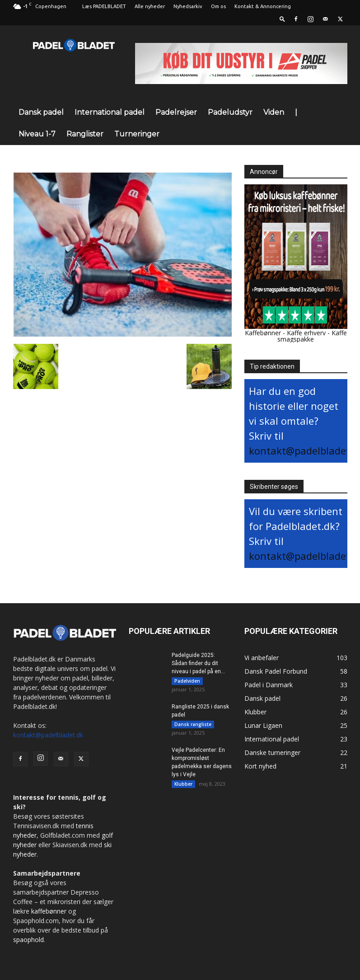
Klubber (183, 787)
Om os (218, 6)
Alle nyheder (150, 6)
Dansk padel (41, 112)
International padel (110, 112)
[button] (282, 19)
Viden (274, 112)
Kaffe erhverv (306, 333)
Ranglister (85, 134)
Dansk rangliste (193, 726)
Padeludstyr (230, 112)
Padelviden (187, 681)
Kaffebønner (263, 333)
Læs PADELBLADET (104, 6)
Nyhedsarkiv (188, 6)
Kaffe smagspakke (312, 336)
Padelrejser (176, 112)
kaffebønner (49, 911)
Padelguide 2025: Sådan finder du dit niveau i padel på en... (198, 663)
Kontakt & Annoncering (263, 6)
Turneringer (137, 134)
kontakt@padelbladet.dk (48, 735)
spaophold (28, 940)
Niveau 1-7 (37, 134)
